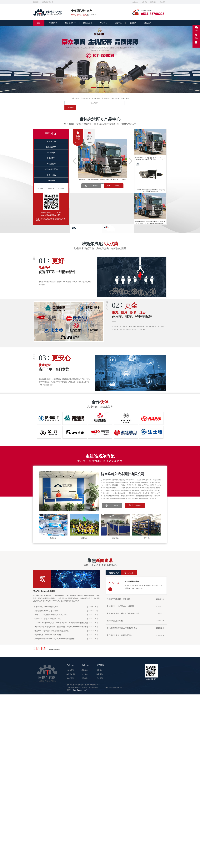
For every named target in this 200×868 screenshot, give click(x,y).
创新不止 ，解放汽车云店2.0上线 (47, 619)
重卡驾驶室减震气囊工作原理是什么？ (122, 628)
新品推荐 (89, 137)
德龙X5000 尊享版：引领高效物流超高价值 (52, 631)
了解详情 (94, 186)
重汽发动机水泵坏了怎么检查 (46, 611)
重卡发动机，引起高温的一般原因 (120, 606)
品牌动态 (40, 189)
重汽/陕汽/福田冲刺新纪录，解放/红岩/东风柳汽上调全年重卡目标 (61, 627)
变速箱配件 (106, 98)
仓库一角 (147, 538)
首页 (39, 23)
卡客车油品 (125, 98)
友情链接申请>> (54, 650)
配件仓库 (53, 538)
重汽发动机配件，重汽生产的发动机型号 (123, 614)
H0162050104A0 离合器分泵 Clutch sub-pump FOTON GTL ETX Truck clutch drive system (102, 180)
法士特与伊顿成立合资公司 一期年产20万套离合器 (55, 639)
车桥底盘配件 (70, 23)
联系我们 (153, 2)
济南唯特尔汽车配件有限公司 (123, 474)
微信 (196, 30)
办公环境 (115, 538)
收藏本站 (135, 2)
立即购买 (117, 186)
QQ (196, 45)
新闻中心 (118, 23)
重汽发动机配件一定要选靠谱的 (119, 635)
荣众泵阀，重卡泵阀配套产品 (46, 607)
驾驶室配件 (115, 98)
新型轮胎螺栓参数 (132, 582)
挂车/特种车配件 (51, 169)
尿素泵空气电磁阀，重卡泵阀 (118, 599)
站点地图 (100, 678)
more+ (78, 143)
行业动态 (51, 189)
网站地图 (162, 2)
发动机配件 (88, 23)
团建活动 (84, 538)
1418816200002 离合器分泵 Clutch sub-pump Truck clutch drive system (150, 191)
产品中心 (103, 23)
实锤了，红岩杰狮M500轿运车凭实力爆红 (51, 615)
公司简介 (144, 2)
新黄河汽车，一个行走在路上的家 (48, 635)
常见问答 (61, 189)
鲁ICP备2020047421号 (80, 690)
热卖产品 (78, 137)
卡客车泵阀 (53, 23)
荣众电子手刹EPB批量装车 (44, 591)
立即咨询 (138, 505)
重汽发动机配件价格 (115, 621)
